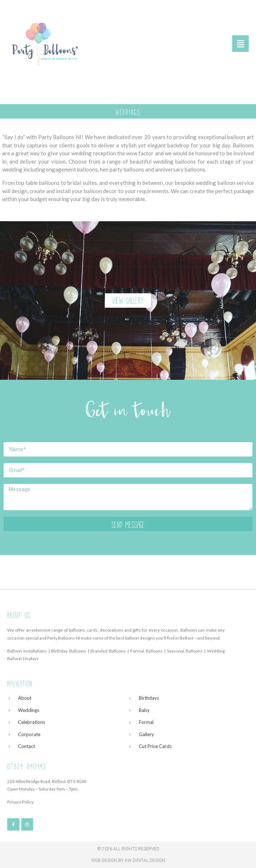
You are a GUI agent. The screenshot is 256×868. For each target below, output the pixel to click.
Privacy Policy (20, 802)
